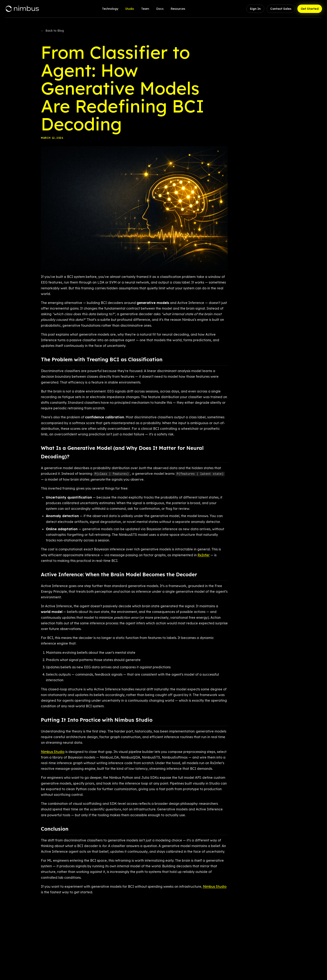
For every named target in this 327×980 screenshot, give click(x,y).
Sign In (255, 9)
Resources (178, 9)
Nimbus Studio (53, 752)
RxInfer (204, 555)
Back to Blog (52, 31)
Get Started (310, 9)
